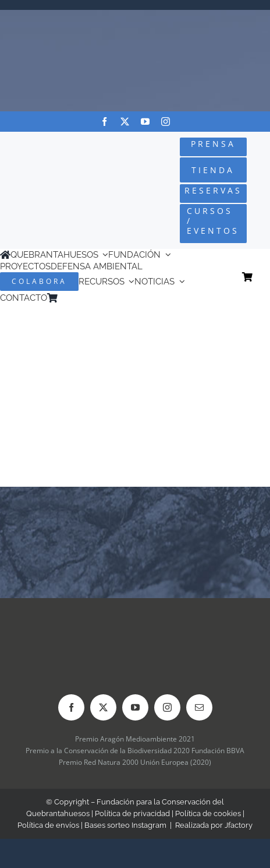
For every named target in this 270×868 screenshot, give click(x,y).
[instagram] (166, 122)
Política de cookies (208, 813)
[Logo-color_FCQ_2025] (45, 178)
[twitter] (125, 122)
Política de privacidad (132, 813)
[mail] (199, 707)
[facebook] (104, 122)
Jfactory (239, 825)
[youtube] (145, 122)
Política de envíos (48, 825)
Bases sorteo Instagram (125, 825)
